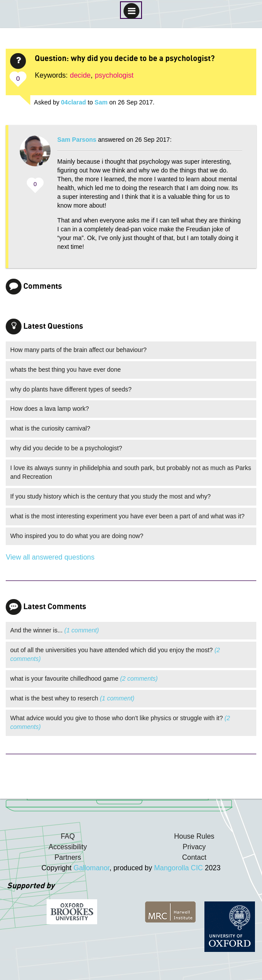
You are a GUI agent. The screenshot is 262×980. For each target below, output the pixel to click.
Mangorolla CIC (178, 868)
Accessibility (68, 847)
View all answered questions (50, 557)
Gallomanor (91, 868)
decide (80, 75)
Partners (68, 857)
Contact (194, 857)
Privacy (194, 847)
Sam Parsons (77, 140)
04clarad (74, 102)
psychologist (114, 75)
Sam (101, 102)
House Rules (194, 836)
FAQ (68, 836)
